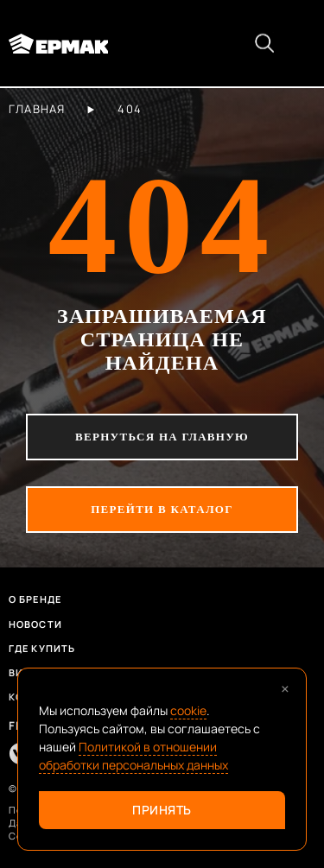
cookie (188, 710)
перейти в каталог (162, 509)
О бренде (35, 599)
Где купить (42, 648)
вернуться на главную (162, 437)
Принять (162, 810)
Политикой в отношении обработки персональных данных (133, 756)
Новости (35, 624)
